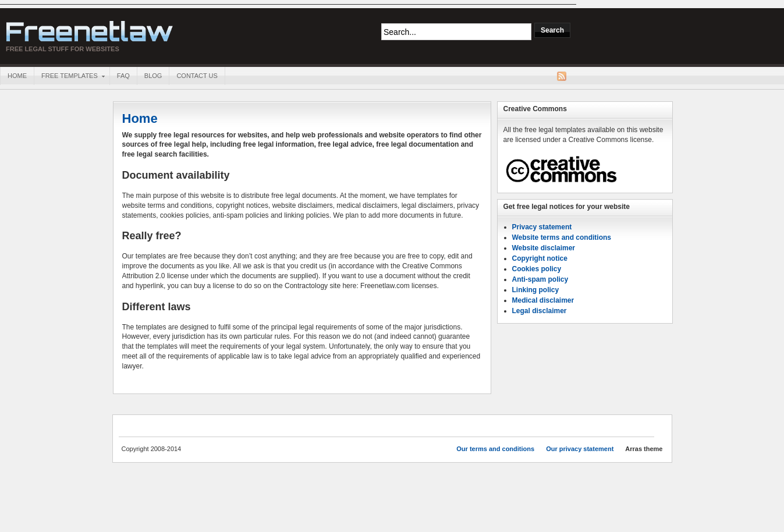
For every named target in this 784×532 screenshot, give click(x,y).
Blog (153, 76)
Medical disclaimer (543, 300)
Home (17, 76)
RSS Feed (562, 76)
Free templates (69, 77)
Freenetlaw (90, 31)
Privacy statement (542, 227)
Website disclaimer (544, 248)
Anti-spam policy (540, 279)
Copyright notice (540, 258)
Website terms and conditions (562, 237)
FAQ (123, 76)
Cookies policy (537, 269)
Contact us (197, 76)
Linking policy (536, 290)
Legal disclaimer (540, 311)
